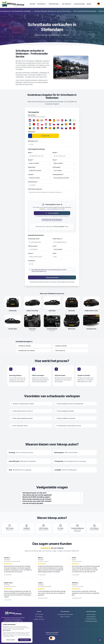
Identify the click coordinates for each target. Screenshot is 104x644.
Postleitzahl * (32, 261)
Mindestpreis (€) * (33, 141)
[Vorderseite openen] (13, 303)
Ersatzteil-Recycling (91, 619)
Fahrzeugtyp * (57, 167)
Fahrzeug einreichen (52, 277)
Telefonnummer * (33, 246)
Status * (55, 160)
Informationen (42, 4)
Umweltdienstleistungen (91, 621)
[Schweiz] (38, 128)
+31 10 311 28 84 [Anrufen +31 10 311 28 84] (39, 614)
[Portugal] (34, 124)
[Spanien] (54, 120)
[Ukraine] (46, 128)
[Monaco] (46, 120)
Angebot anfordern (39, 619)
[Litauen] (30, 128)
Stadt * (55, 253)
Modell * (55, 153)
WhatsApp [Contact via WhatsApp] (39, 617)
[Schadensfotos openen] (91, 321)
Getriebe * (31, 174)
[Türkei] (70, 128)
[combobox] (40, 163)
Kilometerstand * (33, 182)
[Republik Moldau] (50, 128)
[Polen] (42, 124)
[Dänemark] (62, 120)
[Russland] (66, 128)
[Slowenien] (62, 128)
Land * (55, 246)
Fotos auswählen (52, 213)
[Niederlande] (30, 120)
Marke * (30, 153)
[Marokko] (74, 128)
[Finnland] (66, 120)
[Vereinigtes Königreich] (34, 120)
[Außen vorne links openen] (32, 303)
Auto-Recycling (91, 614)
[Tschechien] (54, 124)
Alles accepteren (25, 640)
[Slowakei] (58, 124)
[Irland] (74, 120)
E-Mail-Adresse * (58, 239)
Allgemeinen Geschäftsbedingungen (51, 270)
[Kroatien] (50, 124)
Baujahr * (31, 160)
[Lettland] (74, 124)
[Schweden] (70, 120)
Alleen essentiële (13, 640)
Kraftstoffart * (32, 167)
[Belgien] (38, 120)
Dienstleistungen (54, 4)
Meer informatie (7, 630)
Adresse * (31, 253)
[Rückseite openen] (72, 303)
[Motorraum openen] (72, 321)
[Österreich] (38, 124)
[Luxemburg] (30, 124)
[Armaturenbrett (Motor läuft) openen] (52, 321)
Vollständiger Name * (34, 239)
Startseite (33, 4)
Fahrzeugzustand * (58, 174)
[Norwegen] (42, 128)
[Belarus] (54, 128)
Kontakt (89, 4)
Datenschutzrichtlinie (38, 271)
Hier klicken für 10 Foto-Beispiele (52, 220)
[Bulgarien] (62, 124)
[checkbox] (30, 270)
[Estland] (70, 124)
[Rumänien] (66, 124)
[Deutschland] (50, 120)
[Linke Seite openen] (52, 303)
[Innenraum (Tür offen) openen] (32, 321)
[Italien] (58, 120)
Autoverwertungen (79, 4)
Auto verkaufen (67, 4)
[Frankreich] (42, 120)
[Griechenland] (34, 128)
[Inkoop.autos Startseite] (13, 4)
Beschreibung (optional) (35, 189)
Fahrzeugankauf (91, 617)
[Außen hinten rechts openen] (91, 303)
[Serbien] (58, 128)
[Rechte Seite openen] (13, 321)
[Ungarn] (46, 124)
